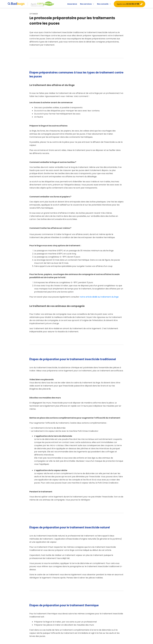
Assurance (72, 4)
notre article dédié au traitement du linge (99, 297)
